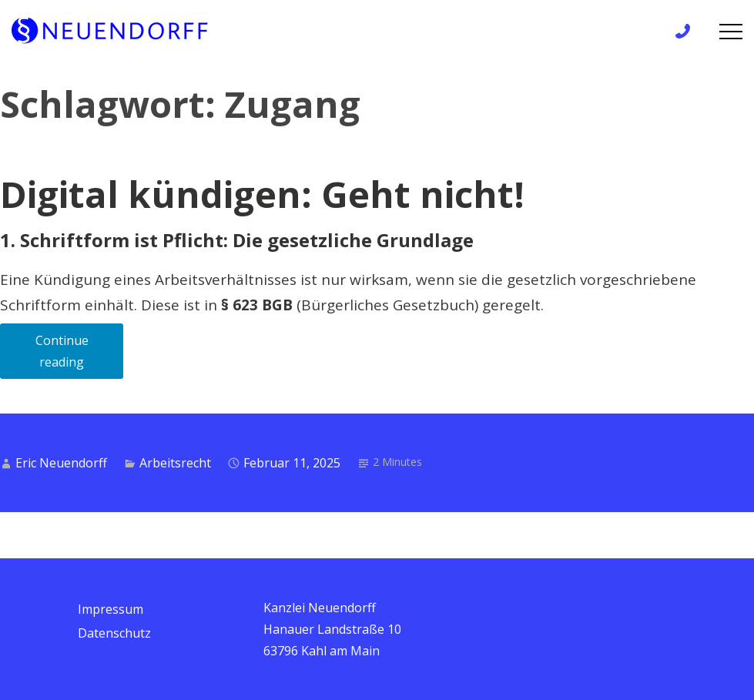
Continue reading (80, 355)
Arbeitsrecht (175, 463)
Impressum (111, 609)
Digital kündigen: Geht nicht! (262, 194)
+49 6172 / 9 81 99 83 (687, 32)
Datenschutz (114, 633)
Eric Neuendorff (61, 463)
